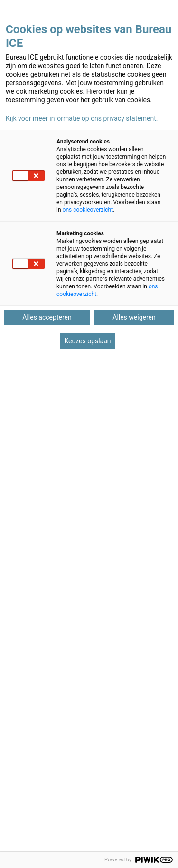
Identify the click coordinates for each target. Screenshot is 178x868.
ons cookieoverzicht (88, 210)
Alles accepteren (47, 317)
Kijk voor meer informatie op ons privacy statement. (82, 118)
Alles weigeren (134, 317)
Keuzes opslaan (87, 341)
